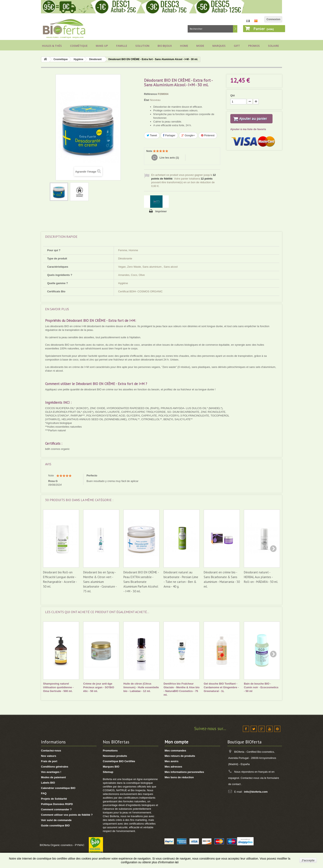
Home (184, 46)
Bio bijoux (165, 46)
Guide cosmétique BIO (55, 825)
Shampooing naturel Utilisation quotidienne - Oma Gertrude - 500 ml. (58, 687)
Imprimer (161, 211)
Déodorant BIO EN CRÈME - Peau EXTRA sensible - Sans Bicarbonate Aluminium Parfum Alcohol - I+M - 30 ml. (141, 582)
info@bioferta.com (256, 792)
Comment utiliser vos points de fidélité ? (67, 815)
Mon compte (176, 742)
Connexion (273, 19)
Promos (254, 46)
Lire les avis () (169, 158)
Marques (219, 46)
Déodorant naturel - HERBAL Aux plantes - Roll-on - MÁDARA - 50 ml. (261, 577)
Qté (233, 95)
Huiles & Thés (52, 46)
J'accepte (308, 860)
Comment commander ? (56, 809)
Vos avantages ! (51, 772)
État (147, 100)
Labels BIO (48, 783)
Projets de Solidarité (54, 799)
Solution (142, 46)
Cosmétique (79, 46)
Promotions (110, 751)
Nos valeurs (49, 756)
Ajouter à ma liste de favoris (248, 134)
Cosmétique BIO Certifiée (119, 761)
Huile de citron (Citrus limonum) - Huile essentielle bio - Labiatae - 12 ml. (141, 687)
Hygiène (78, 59)
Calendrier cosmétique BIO (58, 788)
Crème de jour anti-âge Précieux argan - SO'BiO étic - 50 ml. (99, 687)
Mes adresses (173, 767)
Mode (200, 46)
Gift (237, 46)
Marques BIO (111, 767)
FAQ (44, 793)
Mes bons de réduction (179, 777)
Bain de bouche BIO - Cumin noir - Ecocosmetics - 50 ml (261, 687)
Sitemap (108, 772)
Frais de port (49, 761)
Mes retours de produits (180, 756)
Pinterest (208, 135)
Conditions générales (55, 767)
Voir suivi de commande (56, 820)
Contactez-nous (51, 751)
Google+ (188, 135)
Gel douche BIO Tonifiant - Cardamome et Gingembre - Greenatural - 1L (221, 687)
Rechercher (235, 29)
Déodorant (95, 59)
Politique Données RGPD (57, 804)
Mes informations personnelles (184, 772)
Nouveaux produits (115, 756)
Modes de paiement (53, 777)
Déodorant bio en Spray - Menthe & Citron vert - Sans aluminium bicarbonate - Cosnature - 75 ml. (100, 582)
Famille (122, 46)
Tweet (152, 135)
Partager (169, 135)
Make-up (102, 46)
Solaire (273, 46)
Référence (150, 94)
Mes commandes (175, 751)
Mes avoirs (171, 761)
